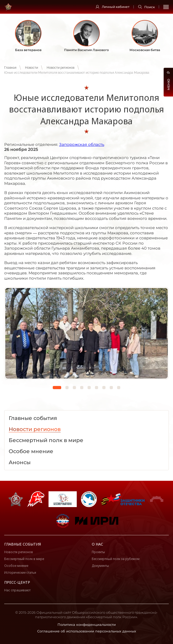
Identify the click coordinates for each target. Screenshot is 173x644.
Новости (32, 68)
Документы (100, 566)
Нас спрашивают (17, 590)
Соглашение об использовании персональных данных (87, 631)
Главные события (23, 544)
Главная (10, 68)
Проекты (98, 552)
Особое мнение (16, 566)
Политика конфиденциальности (87, 625)
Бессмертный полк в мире (24, 559)
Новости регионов (61, 68)
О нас (97, 544)
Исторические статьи (20, 573)
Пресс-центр (17, 582)
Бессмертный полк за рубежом (116, 559)
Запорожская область (82, 144)
